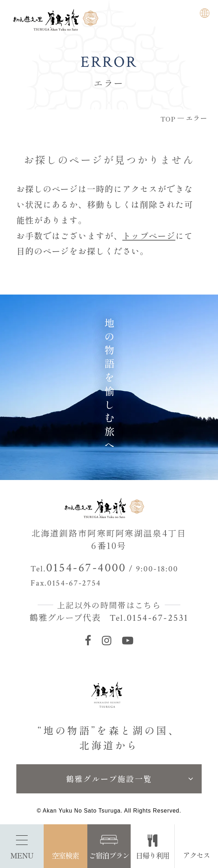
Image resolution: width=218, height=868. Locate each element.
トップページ (149, 236)
